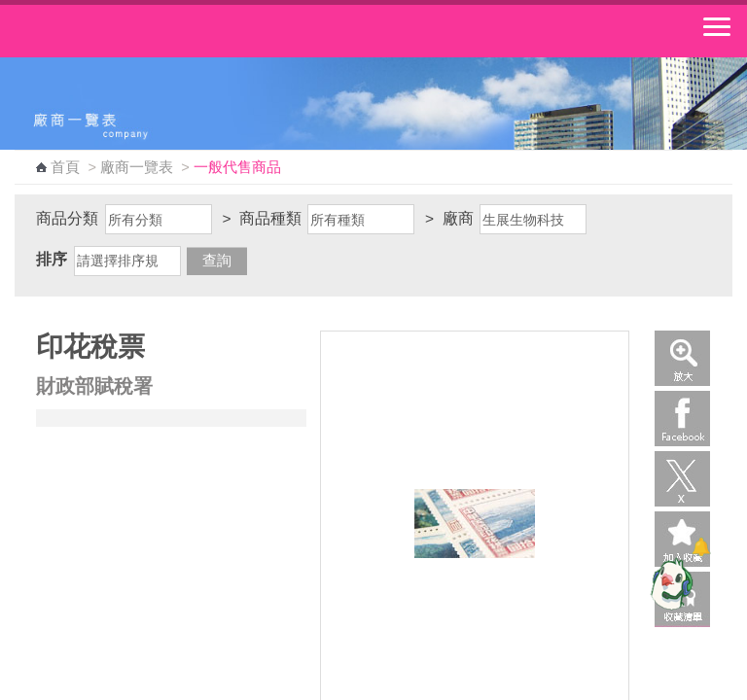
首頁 (65, 167)
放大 (682, 358)
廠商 (458, 218)
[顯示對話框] (701, 547)
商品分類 (67, 218)
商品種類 (270, 218)
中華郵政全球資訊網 (122, 31)
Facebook (682, 419)
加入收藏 (682, 539)
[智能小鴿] (669, 583)
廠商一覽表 (137, 167)
